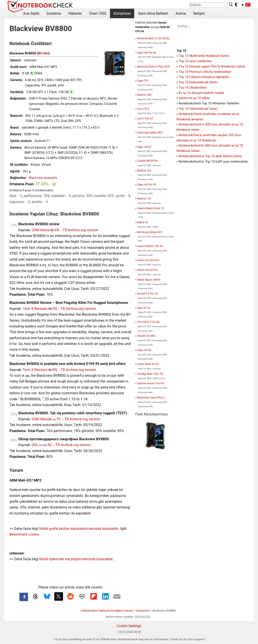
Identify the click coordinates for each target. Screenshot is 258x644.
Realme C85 (144, 95)
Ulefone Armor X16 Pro (151, 383)
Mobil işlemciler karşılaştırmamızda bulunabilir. (76, 559)
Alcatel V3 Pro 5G (147, 294)
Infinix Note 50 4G (148, 364)
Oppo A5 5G (144, 350)
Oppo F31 (143, 81)
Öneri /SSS (98, 13)
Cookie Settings (129, 626)
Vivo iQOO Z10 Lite (148, 322)
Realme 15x (144, 171)
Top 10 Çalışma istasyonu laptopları (204, 77)
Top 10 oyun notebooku (195, 61)
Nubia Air (143, 222)
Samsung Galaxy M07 (150, 133)
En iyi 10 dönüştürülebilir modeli (201, 93)
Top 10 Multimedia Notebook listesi (204, 56)
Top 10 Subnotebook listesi (198, 82)
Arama (181, 13)
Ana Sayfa (31, 13)
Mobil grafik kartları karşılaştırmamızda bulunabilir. (79, 529)
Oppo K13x (144, 308)
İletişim (199, 13)
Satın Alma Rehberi (153, 13)
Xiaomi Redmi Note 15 (150, 208)
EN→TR (61, 230)
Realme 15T (144, 199)
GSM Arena (41, 230)
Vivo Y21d (143, 109)
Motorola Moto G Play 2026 (153, 67)
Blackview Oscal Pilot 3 (151, 398)
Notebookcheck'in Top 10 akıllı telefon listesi (210, 156)
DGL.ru (37, 445)
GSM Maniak (42, 419)
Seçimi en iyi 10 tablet (194, 98)
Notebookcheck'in (192, 146)
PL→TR (63, 419)
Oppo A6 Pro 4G (147, 53)
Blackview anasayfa (43, 178)
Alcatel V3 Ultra (146, 336)
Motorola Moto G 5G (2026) (153, 38)
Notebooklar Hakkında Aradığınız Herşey (107, 611)
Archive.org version (83, 230)
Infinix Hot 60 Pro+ (148, 260)
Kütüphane (122, 13)
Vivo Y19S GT (145, 119)
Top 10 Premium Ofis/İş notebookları (205, 72)
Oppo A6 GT (144, 147)
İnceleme (54, 13)
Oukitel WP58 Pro (147, 161)
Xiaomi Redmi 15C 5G (150, 246)
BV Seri (43, 53)
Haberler (75, 13)
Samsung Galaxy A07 (150, 232)
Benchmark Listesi (24, 534)
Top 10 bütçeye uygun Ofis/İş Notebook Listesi (212, 67)
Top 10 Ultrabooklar (193, 88)
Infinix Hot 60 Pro (147, 270)
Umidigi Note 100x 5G (150, 374)
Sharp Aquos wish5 (149, 280)
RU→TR (54, 445)
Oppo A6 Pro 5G (147, 185)
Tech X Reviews (35, 309)
